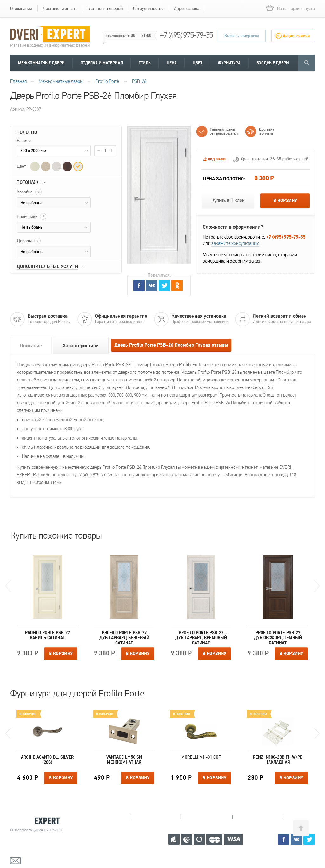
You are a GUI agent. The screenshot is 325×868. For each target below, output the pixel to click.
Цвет (197, 63)
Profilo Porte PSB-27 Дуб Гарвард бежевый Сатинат (124, 638)
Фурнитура (229, 63)
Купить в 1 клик (228, 201)
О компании (21, 8)
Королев (155, 817)
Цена (172, 63)
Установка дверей (105, 8)
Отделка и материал (102, 63)
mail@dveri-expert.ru (42, 860)
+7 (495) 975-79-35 (186, 35)
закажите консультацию (235, 243)
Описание (31, 346)
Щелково (258, 817)
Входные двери (273, 63)
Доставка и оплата (60, 8)
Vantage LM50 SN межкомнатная (124, 760)
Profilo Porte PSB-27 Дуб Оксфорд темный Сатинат (278, 638)
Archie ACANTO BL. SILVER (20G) (47, 760)
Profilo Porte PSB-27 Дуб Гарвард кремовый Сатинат (201, 638)
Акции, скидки (296, 36)
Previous (8, 586)
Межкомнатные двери (41, 63)
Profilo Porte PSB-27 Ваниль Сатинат (47, 635)
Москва (308, 817)
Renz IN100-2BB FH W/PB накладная (278, 760)
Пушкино (206, 817)
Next (317, 586)
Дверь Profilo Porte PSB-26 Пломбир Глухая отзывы (171, 345)
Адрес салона (187, 8)
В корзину (285, 201)
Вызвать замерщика (242, 36)
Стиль (145, 63)
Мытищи (105, 817)
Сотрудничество (148, 8)
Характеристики (81, 346)
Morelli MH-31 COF (201, 757)
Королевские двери (37, 821)
